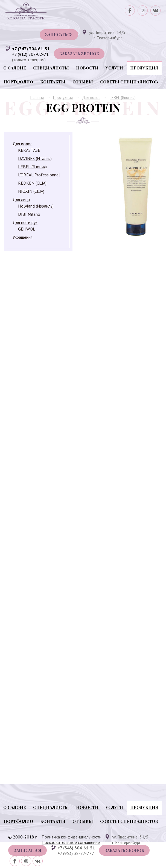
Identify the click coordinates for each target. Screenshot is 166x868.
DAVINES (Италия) (35, 158)
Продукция (144, 68)
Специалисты (51, 68)
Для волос (91, 97)
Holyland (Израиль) (36, 206)
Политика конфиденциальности (72, 837)
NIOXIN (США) (31, 191)
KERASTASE (29, 150)
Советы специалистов (129, 82)
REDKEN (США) (32, 183)
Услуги (114, 68)
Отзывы (83, 82)
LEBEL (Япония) (123, 97)
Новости (87, 68)
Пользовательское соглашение (71, 842)
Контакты (53, 82)
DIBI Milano (29, 214)
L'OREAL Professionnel (39, 175)
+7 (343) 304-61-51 (31, 49)
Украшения (23, 237)
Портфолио (18, 82)
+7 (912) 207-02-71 (30, 54)
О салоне (15, 68)
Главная (37, 97)
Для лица (21, 199)
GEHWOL (27, 229)
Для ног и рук (25, 222)
